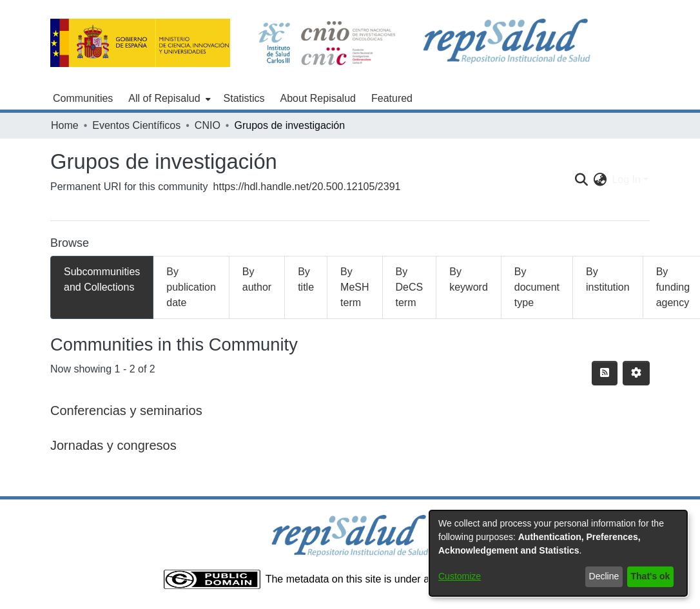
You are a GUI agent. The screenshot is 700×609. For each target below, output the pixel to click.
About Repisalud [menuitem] (318, 98)
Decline (604, 576)
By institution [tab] (608, 279)
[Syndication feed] (605, 373)
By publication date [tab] (191, 287)
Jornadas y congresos (113, 445)
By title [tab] (306, 279)
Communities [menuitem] (83, 98)
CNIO (208, 125)
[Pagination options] (636, 373)
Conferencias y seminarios (126, 411)
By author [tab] (257, 279)
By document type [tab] (537, 287)
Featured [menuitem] (392, 98)
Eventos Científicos (136, 125)
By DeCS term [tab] (410, 287)
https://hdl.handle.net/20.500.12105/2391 (307, 187)
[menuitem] (168, 99)
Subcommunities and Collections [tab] (102, 279)
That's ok (651, 576)
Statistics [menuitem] (244, 98)
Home (65, 125)
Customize (460, 576)
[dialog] (558, 553)
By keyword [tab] (469, 279)
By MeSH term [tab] (355, 287)
